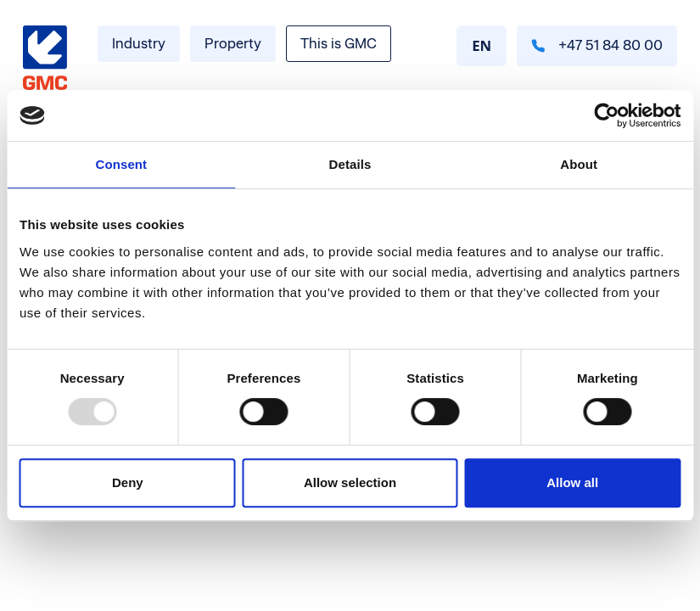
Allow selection (350, 482)
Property (233, 43)
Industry (139, 43)
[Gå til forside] (45, 58)
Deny (128, 482)
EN (482, 45)
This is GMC (339, 43)
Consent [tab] (121, 164)
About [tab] (579, 164)
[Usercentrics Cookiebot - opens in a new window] (606, 115)
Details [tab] (350, 164)
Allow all (572, 482)
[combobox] (482, 46)
